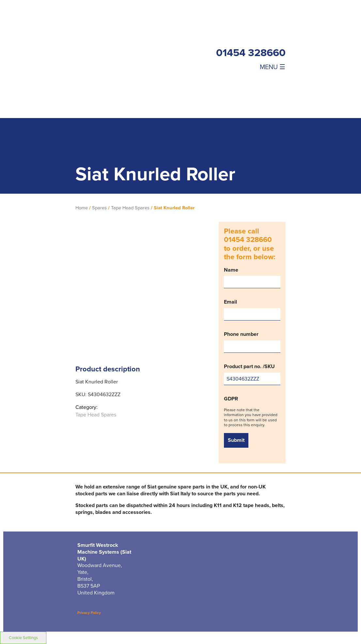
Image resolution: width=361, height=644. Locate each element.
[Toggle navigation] (265, 67)
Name (252, 278)
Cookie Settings (23, 638)
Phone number (252, 342)
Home (82, 208)
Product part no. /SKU (252, 374)
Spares (99, 208)
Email (252, 310)
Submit (236, 440)
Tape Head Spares (130, 208)
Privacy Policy (89, 613)
